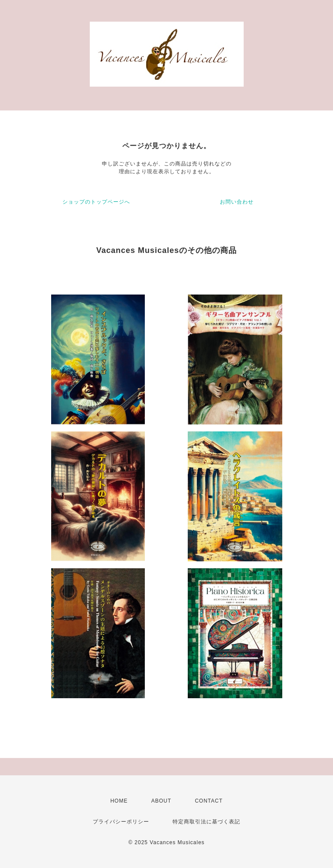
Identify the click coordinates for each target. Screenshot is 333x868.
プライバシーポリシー (121, 822)
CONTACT (209, 801)
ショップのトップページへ (96, 202)
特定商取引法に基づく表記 (206, 822)
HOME (119, 801)
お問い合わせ (237, 202)
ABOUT (161, 801)
